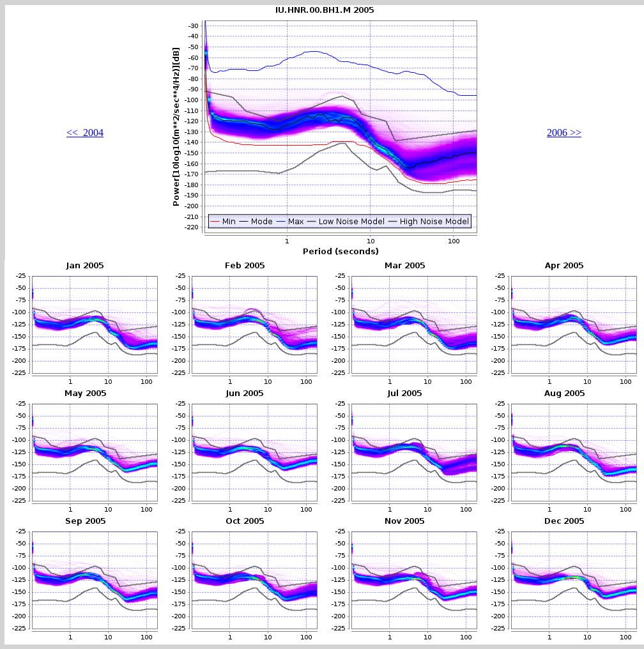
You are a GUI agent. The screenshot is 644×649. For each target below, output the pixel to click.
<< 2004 (85, 133)
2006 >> (564, 133)
